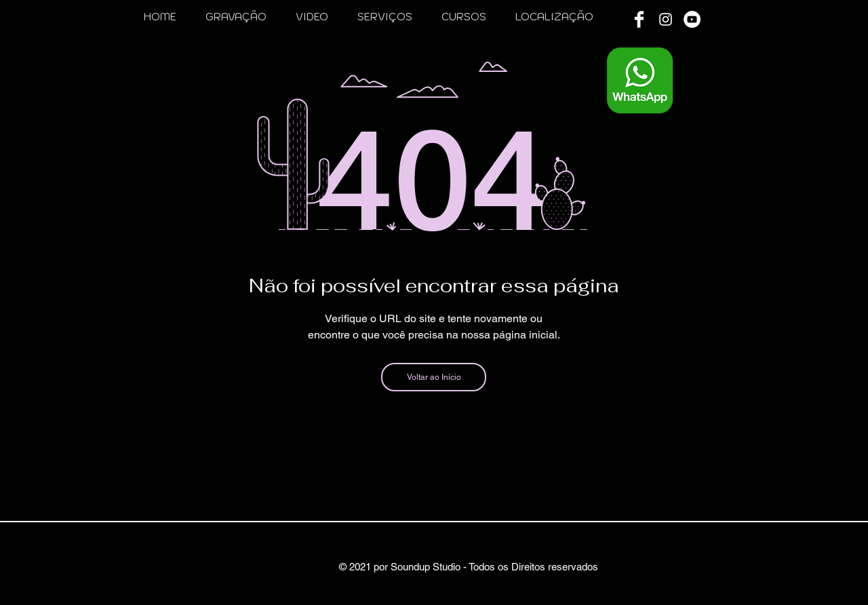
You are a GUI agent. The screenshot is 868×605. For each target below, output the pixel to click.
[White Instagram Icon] (666, 19)
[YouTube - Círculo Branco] (692, 19)
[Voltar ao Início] (434, 377)
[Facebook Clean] (639, 19)
